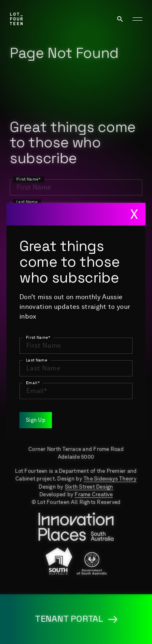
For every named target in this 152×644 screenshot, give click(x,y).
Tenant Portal (116, 391)
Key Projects (118, 359)
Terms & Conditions (45, 408)
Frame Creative (94, 494)
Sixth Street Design (89, 487)
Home (19, 359)
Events (130, 375)
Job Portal (30, 375)
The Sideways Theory (110, 479)
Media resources (40, 391)
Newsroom (84, 375)
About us (61, 359)
